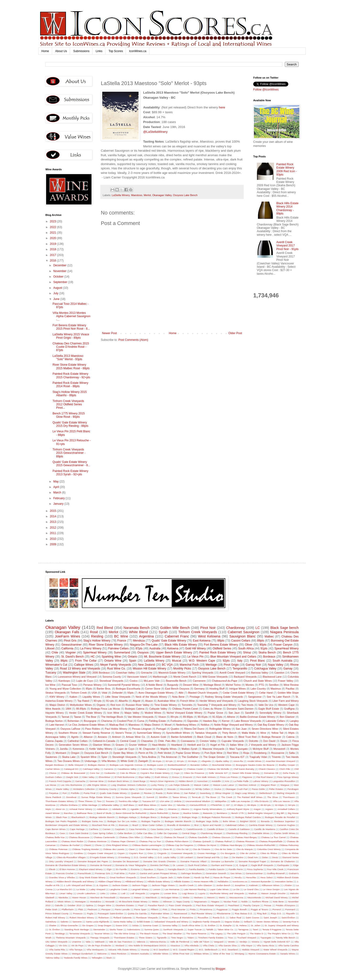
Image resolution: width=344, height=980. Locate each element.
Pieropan (106, 909)
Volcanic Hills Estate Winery (123, 950)
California (67, 648)
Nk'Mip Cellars (203, 789)
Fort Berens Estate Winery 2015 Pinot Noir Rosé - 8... (71, 327)
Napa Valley (276, 665)
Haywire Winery (55, 713)
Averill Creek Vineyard (232, 673)
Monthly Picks (182, 669)
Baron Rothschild (159, 813)
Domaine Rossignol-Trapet (252, 861)
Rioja (246, 753)
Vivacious (175, 945)
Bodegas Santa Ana (92, 821)
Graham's (294, 873)
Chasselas (147, 741)
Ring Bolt (262, 913)
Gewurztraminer (72, 645)
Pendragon (293, 789)
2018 (54, 249)
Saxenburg (205, 793)
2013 (54, 522)
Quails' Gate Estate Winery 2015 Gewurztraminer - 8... (71, 464)
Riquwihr (291, 913)
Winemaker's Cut (56, 665)
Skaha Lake (69, 757)
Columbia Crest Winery (269, 849)
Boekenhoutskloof (177, 765)
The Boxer (211, 797)
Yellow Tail (277, 733)
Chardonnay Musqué (211, 833)
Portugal (161, 729)
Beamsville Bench (176, 681)
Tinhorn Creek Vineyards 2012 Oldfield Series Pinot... (68, 404)
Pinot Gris (70, 641)
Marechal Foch (189, 665)
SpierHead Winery (95, 653)
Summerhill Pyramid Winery (124, 685)
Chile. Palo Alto (167, 741)
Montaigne (80, 902)
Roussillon (203, 918)
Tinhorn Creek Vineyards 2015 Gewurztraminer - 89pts (69, 453)
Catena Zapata (54, 741)
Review (148, 793)
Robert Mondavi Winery (82, 918)
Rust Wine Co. (116, 669)
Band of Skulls (104, 813)
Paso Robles (93, 729)
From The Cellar (86, 661)
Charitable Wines (261, 833)
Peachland (234, 905)
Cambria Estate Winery (261, 825)
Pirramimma (206, 909)
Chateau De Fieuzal (174, 837)
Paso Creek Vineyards (180, 905)
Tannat (65, 717)
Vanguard (218, 942)
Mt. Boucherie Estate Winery (162, 657)
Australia (155, 648)
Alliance (88, 737)
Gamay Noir (253, 665)
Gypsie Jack (167, 877)
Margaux (285, 785)
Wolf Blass (129, 805)
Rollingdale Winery (220, 729)
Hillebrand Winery (134, 881)
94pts (48, 809)
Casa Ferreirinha (138, 829)
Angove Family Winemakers (208, 809)
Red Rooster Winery (202, 913)
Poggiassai (222, 909)
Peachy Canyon (251, 905)
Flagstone (247, 777)
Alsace (149, 701)
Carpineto (120, 829)
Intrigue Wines (237, 689)
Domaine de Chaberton (283, 861)
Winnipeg (239, 954)
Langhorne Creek (118, 889)
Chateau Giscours (221, 837)
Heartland (177, 745)
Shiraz (247, 653)
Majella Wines (169, 749)
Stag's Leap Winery (245, 793)
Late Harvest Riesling (195, 889)
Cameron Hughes (286, 825)
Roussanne (278, 753)
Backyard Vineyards (245, 677)
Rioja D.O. (276, 913)
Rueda (159, 793)
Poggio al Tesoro (259, 909)
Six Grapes (88, 925)
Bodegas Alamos (96, 765)
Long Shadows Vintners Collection (129, 785)
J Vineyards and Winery (262, 745)
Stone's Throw (123, 733)
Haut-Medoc (159, 745)
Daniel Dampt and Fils (208, 857)
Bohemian (73, 721)
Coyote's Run (136, 853)
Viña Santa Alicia (265, 945)
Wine (263, 733)
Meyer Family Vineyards (116, 665)
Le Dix (236, 889)
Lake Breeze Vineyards (248, 721)
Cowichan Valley (125, 673)
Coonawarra (188, 741)
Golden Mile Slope (288, 693)
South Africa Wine (191, 925)
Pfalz (81, 909)
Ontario (132, 657)
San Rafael (190, 793)
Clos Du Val (182, 849)
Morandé (110, 902)
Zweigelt (143, 761)
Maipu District (152, 725)
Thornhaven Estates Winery (60, 801)
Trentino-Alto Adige (128, 801)
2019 (54, 244)
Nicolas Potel (230, 902)
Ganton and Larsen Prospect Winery (158, 873)
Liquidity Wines (91, 697)
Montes (250, 685)
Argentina (146, 636)
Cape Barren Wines (55, 829)
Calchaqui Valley (91, 769)
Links (99, 51)
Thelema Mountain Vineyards (71, 938)
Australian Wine (167, 701)
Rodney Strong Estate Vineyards (224, 697)
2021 (54, 233)
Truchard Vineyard (247, 938)
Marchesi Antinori (247, 785)
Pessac (268, 905)
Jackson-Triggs (140, 885)
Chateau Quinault (202, 841)
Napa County (183, 902)
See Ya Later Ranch (278, 697)
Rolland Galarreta (123, 918)
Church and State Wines (258, 681)
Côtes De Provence (194, 773)
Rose (165, 918)
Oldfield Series (222, 648)
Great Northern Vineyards (123, 877)
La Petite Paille (241, 781)
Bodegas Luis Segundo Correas (126, 765)
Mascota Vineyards (213, 749)
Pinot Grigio (231, 665)
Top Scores (116, 51)
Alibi (181, 693)
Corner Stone (153, 689)
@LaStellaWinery (155, 132)
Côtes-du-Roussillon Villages (71, 857)
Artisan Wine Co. (136, 737)
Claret (132, 849)
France (122, 641)
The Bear (91, 717)
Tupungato (266, 938)
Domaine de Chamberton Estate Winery (66, 865)
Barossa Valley (260, 673)
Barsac (176, 813)
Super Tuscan (195, 929)
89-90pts (188, 717)
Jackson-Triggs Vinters (163, 885)
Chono (98, 845)
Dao (226, 857)
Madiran (253, 893)
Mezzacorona (236, 897)
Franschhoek (84, 873)
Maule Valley (62, 789)
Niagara (215, 902)
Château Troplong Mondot (86, 849)
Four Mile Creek (275, 869)
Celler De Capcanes (167, 833)
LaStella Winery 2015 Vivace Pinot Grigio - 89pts (71, 336)
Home (45, 51)
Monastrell (279, 749)
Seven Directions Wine (265, 729)
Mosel (168, 725)
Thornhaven (289, 797)
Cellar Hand (266, 693)
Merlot (147, 195)
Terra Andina (149, 757)
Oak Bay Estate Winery (271, 725)
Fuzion (132, 873)
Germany (199, 689)
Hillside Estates (182, 881)
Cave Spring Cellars (103, 833)
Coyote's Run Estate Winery (155, 773)
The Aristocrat (169, 757)
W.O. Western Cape (202, 661)
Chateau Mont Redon (72, 841)
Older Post (235, 333)
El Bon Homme (67, 869)
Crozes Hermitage (207, 853)
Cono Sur (95, 773)
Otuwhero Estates (125, 905)
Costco (134, 681)
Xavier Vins (166, 805)
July (56, 293)
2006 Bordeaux (101, 673)
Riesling (97, 636)
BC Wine (121, 636)
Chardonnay (236, 628)
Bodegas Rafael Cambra (248, 817)
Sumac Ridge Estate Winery (96, 797)
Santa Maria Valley (123, 922)
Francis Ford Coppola (60, 781)
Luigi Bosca (188, 893)
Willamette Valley (110, 805)
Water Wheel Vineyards (275, 950)
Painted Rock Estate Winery (218, 653)
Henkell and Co (196, 745)
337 (228, 805)
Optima (89, 905)
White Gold (127, 761)
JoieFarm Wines (68, 636)
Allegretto (206, 761)
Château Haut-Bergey (231, 845)
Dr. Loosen (179, 865)
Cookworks (110, 773)
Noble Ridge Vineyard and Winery (234, 725)
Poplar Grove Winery (188, 753)
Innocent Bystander (261, 881)
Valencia (141, 942)
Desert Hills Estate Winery (246, 773)
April (56, 487)
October (59, 277)
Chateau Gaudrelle (198, 837)
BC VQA (167, 665)
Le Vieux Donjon (271, 889)
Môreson (168, 902)
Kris (227, 781)
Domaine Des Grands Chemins (159, 861)
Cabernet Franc (177, 636)
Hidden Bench (186, 781)
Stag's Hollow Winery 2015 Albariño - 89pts (70, 394)
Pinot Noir (208, 628)
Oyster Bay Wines (123, 753)
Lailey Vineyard (97, 889)
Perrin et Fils (146, 753)
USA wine (165, 801)
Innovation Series (284, 881)
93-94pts (192, 761)
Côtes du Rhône (269, 853)
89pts (261, 641)
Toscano (110, 801)
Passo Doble (258, 789)
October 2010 (74, 905)
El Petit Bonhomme (125, 777)
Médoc (155, 902)
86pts (64, 661)
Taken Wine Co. (226, 929)
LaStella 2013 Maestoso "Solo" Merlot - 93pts (68, 358)
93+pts (180, 761)
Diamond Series (290, 857)
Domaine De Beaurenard (126, 861)
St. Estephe (226, 925)
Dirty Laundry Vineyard (61, 861)
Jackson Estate (120, 885)
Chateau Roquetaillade (271, 841)
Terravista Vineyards (80, 934)
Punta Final (89, 793)
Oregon (75, 753)
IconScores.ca (240, 881)
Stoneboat (71, 797)
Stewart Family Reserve (96, 733)
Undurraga (91, 761)
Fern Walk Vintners (206, 777)
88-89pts (81, 709)
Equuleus (148, 869)
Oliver (249, 645)
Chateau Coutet (195, 769)
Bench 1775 (237, 813)
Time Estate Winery (166, 705)
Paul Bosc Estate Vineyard (210, 905)
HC (93, 657)
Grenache (147, 673)
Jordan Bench (223, 885)
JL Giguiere (102, 885)
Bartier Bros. (104, 689)
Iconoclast (202, 781)
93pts (130, 693)
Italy (240, 661)
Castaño (178, 829)
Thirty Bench (229, 733)
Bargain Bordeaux (55, 765)
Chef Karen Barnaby (244, 769)
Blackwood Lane (272, 677)
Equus (160, 869)
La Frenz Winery (91, 648)
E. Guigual (242, 865)
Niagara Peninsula (284, 632)
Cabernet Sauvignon (244, 632)
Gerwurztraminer (254, 873)
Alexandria (148, 809)
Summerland (122, 653)
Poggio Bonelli (239, 909)
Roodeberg (260, 753)
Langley (294, 721)
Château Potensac (58, 849)
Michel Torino (233, 685)
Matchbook (151, 897)
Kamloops (64, 681)
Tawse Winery (180, 797)
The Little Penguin (236, 934)
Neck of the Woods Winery (151, 697)
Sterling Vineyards (286, 793)
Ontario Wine (113, 661)
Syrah (163, 632)
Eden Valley (89, 777)
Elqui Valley (145, 777)
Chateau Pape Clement (123, 841)
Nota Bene (178, 697)
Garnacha (80, 781)
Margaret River (268, 785)
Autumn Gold (158, 737)
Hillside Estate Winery (159, 881)
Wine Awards (53, 709)
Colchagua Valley (265, 669)
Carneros (109, 769)
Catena (290, 737)
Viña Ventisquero (95, 950)
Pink (165, 909)
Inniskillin (216, 781)
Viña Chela (208, 945)
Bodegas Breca (149, 817)
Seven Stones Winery (267, 922)
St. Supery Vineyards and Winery (282, 925)
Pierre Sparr (140, 909)
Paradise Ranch (156, 905)
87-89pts (239, 805)
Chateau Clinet (152, 837)
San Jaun (234, 713)
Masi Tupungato (239, 749)
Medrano (199, 897)
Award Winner (53, 813)
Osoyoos (143, 653)
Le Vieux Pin (195, 657)
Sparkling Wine (111, 657)
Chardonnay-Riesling (237, 833)
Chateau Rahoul (223, 841)
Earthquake (283, 865)
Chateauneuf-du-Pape (225, 681)
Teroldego (60, 934)
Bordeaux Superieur (285, 821)
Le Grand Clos (251, 889)
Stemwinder (99, 929)
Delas (265, 857)
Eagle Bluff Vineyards (262, 865)
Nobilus (205, 725)
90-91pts (203, 717)
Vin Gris (63, 945)
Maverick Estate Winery (172, 673)
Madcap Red (117, 725)
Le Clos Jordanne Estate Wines (87, 725)
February (59, 498)
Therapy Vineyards (100, 938)
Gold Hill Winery (196, 648)
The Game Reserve (196, 934)
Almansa (172, 809)
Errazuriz (188, 777)
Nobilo (245, 902)
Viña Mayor (247, 945)
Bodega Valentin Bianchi (102, 817)
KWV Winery (57, 697)
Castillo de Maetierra (265, 829)
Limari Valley (66, 893)
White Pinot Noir (181, 954)
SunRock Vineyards (173, 929)
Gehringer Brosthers (191, 873)
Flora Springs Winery (288, 777)
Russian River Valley (138, 705)
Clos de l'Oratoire (201, 849)
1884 (68, 709)
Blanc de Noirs (225, 737)
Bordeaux (269, 657)
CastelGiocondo (194, 829)
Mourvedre (185, 789)
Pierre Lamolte (122, 909)
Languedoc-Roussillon (284, 781)
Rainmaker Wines (160, 913)
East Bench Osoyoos (177, 689)
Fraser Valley (286, 681)
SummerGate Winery (149, 733)
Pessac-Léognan (142, 729)
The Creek (227, 797)
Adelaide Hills (119, 809)
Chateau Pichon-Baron (177, 841)
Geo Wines (236, 873)
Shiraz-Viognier (223, 793)
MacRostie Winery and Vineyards (227, 893)
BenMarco (222, 813)
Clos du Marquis (244, 849)
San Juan (241, 729)
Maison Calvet (201, 785)
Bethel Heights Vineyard (260, 813)
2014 (54, 516)
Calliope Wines (84, 665)
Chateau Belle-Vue (55, 837)
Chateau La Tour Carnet (273, 837)
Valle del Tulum (201, 942)
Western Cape (286, 705)
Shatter (53, 925)
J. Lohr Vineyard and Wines (78, 885)
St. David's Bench (73, 657)
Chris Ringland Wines (117, 845)
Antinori (116, 737)
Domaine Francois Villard (193, 861)
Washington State (74, 673)
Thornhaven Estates (124, 938)
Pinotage (195, 697)
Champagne (176, 769)
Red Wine (233, 753)
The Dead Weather (172, 934)
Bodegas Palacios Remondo (216, 817)
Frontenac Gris (102, 873)
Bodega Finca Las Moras (106, 709)
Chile (55, 653)
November (60, 271)
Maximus (276, 689)
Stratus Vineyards (56, 693)
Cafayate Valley (158, 709)
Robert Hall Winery (55, 918)
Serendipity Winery (270, 713)
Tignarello (162, 938)
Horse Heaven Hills (204, 881)
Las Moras (51, 785)
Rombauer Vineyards (147, 918)
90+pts (98, 701)
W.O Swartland (161, 950)
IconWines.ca (138, 51)
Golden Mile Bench (175, 628)
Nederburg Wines (186, 725)
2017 (54, 255)
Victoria (255, 942)
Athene (231, 717)
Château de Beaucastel (73, 773)
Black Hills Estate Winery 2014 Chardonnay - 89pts (288, 208)
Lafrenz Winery (261, 781)
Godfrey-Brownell (276, 873)
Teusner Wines (102, 934)
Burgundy (173, 685)
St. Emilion (210, 925)
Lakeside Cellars (275, 721)
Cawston (279, 673)
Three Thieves (85, 801)
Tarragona (243, 929)
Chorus (53, 773)
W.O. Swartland (230, 950)
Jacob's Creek (186, 885)
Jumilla (64, 749)
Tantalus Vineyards (206, 733)
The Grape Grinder (214, 757)
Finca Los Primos (229, 777)
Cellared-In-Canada (104, 741)
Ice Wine (50, 685)
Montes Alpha (128, 789)
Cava (62, 833)
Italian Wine (237, 745)
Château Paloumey (289, 845)
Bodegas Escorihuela (128, 689)
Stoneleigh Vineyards (124, 757)
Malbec (269, 637)
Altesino (185, 809)
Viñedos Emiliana (69, 805)
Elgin (109, 869)
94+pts (292, 805)
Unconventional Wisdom (198, 801)
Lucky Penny (157, 785)
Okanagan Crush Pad (237, 789)
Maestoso (137, 195)
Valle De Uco (266, 705)
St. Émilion (54, 929)
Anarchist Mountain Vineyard (280, 761)
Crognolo (162, 853)
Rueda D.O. (219, 918)
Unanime (76, 942)
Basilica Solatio (191, 813)
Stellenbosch (266, 793)
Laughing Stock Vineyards (253, 701)
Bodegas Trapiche (151, 821)
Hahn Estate (183, 877)
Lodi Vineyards (138, 893)
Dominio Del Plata (159, 865)
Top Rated (83, 701)
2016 (54, 261)
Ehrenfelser (105, 777)
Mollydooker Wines (81, 705)
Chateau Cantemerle (104, 837)
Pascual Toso (69, 685)
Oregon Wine (104, 905)
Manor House (79, 897)
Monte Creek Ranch (185, 677)
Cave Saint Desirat (79, 833)
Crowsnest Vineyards (182, 853)
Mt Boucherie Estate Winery (133, 902)
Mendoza (139, 641)
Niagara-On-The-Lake (144, 645)
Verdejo (243, 942)
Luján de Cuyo (85, 681)
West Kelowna (209, 636)
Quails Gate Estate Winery (113, 793)
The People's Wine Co (279, 934)
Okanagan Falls (67, 632)
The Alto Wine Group (124, 934)
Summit (150, 797)
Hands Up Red (202, 877)
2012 (54, 528)
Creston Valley (208, 741)
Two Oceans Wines (69, 761)
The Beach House (149, 934)
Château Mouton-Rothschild (261, 845)
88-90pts (252, 805)
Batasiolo (208, 813)
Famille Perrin (236, 869)
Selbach (248, 922)
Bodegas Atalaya (128, 817)
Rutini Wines (173, 793)
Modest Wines (153, 713)
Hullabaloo (223, 881)
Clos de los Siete (223, 849)
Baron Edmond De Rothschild (131, 813)
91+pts (110, 701)
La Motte (81, 889)
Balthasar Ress (85, 813)
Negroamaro (200, 902)
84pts (291, 733)
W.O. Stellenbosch (208, 950)
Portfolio (75, 793)
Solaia (135, 925)
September (61, 282)
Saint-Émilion (288, 918)
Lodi (123, 893)
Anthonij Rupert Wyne (238, 809)
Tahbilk (210, 929)
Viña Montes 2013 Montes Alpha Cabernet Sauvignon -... (71, 316)
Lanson (156, 889)
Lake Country (258, 689)
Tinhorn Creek (79, 693)
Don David (269, 741)
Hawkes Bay (210, 721)
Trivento (276, 757)
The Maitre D (257, 934)
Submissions (81, 51)
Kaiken (73, 697)
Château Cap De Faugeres (180, 845)
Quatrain (135, 793)
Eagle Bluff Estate (269, 709)
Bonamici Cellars (199, 765)
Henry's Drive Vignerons (162, 781)
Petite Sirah (51, 909)
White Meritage (89, 805)
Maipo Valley (132, 713)
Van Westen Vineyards (141, 717)
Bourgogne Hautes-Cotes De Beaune (255, 765)
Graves (120, 745)
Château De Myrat (207, 845)
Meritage (211, 665)
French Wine (187, 701)
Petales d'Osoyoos (285, 905)
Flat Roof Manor (265, 777)
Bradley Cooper (287, 765)
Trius (230, 938)
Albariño (123, 701)
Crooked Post (125, 721)
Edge (296, 865)
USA (94, 693)
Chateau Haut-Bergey (246, 837)
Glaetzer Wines (102, 745)
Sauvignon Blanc (242, 636)
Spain (133, 661)
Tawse (78, 717)
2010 (54, 539)
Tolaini (191, 938)
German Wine (96, 781)
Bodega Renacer (271, 737)
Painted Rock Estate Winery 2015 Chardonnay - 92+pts (71, 375)
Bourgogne (90, 721)
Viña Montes (109, 761)
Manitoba (63, 897)
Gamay (288, 669)
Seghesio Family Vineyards (206, 922)
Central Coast (128, 741)
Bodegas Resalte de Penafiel (280, 817)
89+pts (175, 717)
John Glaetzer (205, 885)
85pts (89, 689)
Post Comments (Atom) (133, 340)
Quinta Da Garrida (137, 913)
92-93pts (279, 805)
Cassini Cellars (241, 641)
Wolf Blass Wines (147, 805)
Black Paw (62, 817)
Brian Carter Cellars (153, 825)
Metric (222, 897)
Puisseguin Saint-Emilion (110, 913)
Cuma (141, 721)
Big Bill (280, 813)
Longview (154, 893)
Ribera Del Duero (194, 729)
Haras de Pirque (222, 877)
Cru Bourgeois (228, 853)
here (222, 107)
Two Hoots (247, 705)
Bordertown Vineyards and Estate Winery (67, 825)
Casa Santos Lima (160, 829)
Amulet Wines (254, 761)
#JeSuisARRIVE (198, 805)
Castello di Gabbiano (239, 829)
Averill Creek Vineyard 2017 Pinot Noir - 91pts (288, 246)
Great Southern (148, 877)
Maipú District (57, 705)
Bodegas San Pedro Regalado (61, 821)
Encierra (135, 869)
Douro (284, 741)
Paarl (141, 905)
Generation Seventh (216, 873)
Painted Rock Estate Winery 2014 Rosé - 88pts (70, 385)
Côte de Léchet (248, 853)
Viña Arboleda (191, 945)
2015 (54, 511)
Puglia (90, 913)
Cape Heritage (77, 829)
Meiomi (211, 897)
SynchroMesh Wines (178, 733)
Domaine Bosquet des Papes (93, 861)
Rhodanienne (223, 913)
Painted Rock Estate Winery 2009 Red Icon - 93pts (287, 169)
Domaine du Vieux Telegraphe (131, 865)
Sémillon (163, 797)
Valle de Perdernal (180, 942)
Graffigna (289, 709)
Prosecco (78, 913)
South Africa (246, 648)
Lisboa (113, 893)
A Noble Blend (154, 685)
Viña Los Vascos (281, 801)
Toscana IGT (237, 757)
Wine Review (291, 685)
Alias (161, 809)
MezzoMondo (254, 897)
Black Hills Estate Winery (181, 645)
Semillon (274, 685)
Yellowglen (97, 958)
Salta (292, 753)
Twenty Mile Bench (285, 938)
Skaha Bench (267, 653)
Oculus (218, 789)
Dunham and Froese (222, 865)
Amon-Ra (238, 761)
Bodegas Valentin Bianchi (178, 821)
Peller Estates (276, 789)
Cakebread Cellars (235, 825)
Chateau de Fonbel (70, 845)
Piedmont (92, 909)
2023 (54, 221)
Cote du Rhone (128, 773)
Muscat (177, 661)
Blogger (220, 969)
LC (258, 628)
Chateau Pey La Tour (150, 841)
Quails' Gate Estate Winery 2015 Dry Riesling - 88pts (70, 424)
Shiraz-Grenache (69, 925)
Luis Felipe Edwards (179, 785)
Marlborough (160, 677)
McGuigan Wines (170, 897)
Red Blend (105, 628)
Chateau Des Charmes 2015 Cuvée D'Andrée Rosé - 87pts (71, 347)
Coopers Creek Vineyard (100, 853)
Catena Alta (147, 769)
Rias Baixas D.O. (244, 913)
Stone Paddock (53, 797)
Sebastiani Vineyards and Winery (171, 922)
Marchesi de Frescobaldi (103, 897)
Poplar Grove (215, 713)
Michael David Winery (277, 897)
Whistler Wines (161, 954)
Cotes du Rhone (212, 709)
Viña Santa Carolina (288, 945)
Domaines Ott (271, 773)
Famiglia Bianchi (176, 869)
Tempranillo (240, 669)
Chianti (87, 845)
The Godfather (190, 757)
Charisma (107, 721)
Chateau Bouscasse (79, 837)
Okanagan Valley (162, 195)
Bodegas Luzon (155, 765)
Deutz (275, 857)
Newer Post (109, 333)
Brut (196, 825)
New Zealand (147, 665)
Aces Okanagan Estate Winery (156, 693)
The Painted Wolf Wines (250, 797)
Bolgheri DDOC (248, 821)
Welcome (102, 954)
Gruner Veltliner (138, 745)
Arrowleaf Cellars (286, 809)
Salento (64, 922)
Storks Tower (116, 929)
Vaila (88, 942)
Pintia (193, 909)
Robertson (104, 918)
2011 (54, 533)
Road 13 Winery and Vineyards (80, 669)
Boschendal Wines (222, 765)
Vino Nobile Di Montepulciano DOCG (147, 945)
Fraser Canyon (283, 645)
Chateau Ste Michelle (218, 769)
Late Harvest (56, 725)
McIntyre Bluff (261, 749)
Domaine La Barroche (223, 861)
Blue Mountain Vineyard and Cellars (233, 657)
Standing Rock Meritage (77, 929)
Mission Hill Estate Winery (150, 669)
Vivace (162, 717)
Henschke (251, 877)
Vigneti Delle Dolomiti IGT (277, 942)
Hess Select (267, 877)
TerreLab (196, 797)
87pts (139, 648)
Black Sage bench (285, 628)
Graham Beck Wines (118, 781)
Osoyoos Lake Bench (185, 195)
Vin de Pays (77, 945)
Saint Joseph (270, 918)
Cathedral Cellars (78, 741)
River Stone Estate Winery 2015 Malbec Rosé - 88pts (71, 366)
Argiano (269, 809)
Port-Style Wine (213, 753)
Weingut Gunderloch (82, 954)
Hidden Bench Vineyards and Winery (75, 881)
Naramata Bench (137, 628)
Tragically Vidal (258, 757)
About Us (61, 51)
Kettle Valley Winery (101, 749)
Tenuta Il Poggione (272, 929)
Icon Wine (113, 713)
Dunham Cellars (54, 777)
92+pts (169, 761)
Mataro (138, 897)
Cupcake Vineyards (233, 741)
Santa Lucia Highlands (98, 922)
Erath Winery (161, 777)
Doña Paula (289, 773)
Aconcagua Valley (56, 737)
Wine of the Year (222, 954)
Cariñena (94, 829)
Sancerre (77, 922)
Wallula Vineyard (251, 950)
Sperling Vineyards (203, 673)
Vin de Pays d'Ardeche (99, 945)
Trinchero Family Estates (211, 938)
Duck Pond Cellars (198, 865)
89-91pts (157, 761)
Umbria (178, 801)
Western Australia (140, 954)
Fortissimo (177, 721)
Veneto (231, 942)
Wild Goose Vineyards (215, 677)
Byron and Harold (212, 825)
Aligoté (137, 701)
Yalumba (181, 805)
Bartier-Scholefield (182, 737)
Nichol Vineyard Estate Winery (184, 713)
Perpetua (54, 793)
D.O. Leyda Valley (167, 857)
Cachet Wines (53, 769)
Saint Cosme (252, 918)
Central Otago (189, 833)
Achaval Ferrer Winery (81, 809)
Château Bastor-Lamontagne (147, 845)
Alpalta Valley (222, 761)
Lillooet (50, 648)
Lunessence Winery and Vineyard (77, 677)
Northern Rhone (260, 902)
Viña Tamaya (76, 950)
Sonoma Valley (170, 925)
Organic (101, 705)
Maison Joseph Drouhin (274, 893)
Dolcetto (254, 741)
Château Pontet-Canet (185, 709)
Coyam (121, 853)
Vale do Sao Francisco (121, 942)
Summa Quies (152, 929)
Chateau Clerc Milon (130, 837)
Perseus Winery (93, 685)
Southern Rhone (68, 733)
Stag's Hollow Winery (97, 641)
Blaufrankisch (78, 817)
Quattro (175, 729)
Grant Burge (139, 781)
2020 (54, 238)
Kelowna (173, 648)
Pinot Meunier (178, 909)
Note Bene (278, 902)
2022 (54, 227)
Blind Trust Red (247, 737)
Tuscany (51, 673)
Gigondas (193, 721)
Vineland (120, 945)
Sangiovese (255, 697)
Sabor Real (235, 918)
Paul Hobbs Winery (116, 729)
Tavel (255, 929)
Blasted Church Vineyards (203, 693)
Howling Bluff (217, 689)
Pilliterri (154, 909)
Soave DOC (122, 925)
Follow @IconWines (266, 90)
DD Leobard (187, 857)
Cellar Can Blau (145, 833)
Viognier (71, 653)
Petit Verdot (164, 753)
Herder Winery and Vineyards (216, 701)
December (60, 265)
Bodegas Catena (135, 709)
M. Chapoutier (147, 749)
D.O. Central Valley (144, 857)
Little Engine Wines (97, 785)
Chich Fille (285, 769)
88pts (221, 641)
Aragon (257, 809)
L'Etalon (288, 885)
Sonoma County (112, 677)
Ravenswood (180, 913)
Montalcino (96, 902)
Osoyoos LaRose (70, 729)
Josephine (240, 885)
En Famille (121, 869)
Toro (99, 801)
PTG (261, 685)
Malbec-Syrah (190, 749)
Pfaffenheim (68, 909)
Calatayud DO (71, 769)
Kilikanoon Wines (271, 885)
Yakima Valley (52, 958)
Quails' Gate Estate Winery (169, 641)
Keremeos (78, 749)
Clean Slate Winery (149, 849)
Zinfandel (117, 693)
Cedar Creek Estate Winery (238, 693)
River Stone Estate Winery (106, 645)
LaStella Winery (121, 195)
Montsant (61, 753)
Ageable (135, 809)
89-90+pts (266, 805)
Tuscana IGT (149, 801)
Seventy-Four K (291, 922)
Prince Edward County (57, 913)
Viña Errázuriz (261, 801)
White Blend (138, 632)
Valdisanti (100, 942)
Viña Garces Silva (228, 945)
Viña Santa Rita (57, 950)
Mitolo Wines (64, 902)
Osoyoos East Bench (96, 753)
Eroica (175, 777)
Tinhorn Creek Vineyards (198, 632)
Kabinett (253, 885)
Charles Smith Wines (284, 833)
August (58, 288)
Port (64, 793)
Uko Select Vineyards (56, 942)
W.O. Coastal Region (184, 950)
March (58, 493)
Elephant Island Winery (91, 869)
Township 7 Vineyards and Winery (217, 705)
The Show (273, 797)
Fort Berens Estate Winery (221, 645)
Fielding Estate (157, 721)
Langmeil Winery (140, 889)
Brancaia (124, 825)
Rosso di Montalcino (183, 918)
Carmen (107, 829)
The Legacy (217, 934)
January (59, 504)
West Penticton (119, 954)
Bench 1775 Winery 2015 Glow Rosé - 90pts (69, 415)
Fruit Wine (119, 873)
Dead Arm (253, 857)
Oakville (59, 905)
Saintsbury (51, 922)
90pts (263, 645)
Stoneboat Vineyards (111, 681)
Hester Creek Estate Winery (86, 713)
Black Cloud (204, 737)
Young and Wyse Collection (65, 689)
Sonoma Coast (150, 925)
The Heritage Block (112, 717)
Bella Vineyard (76, 765)
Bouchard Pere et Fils (103, 825)
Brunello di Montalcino (179, 825)
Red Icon (116, 705)
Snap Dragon (105, 925)
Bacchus (68, 813)
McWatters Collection (84, 789)
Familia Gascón (217, 869)
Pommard (290, 909)
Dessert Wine (191, 685)
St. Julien (256, 925)
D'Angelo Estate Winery (102, 857)
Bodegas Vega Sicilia (207, 821)
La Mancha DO (64, 889)
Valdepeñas (220, 801)
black (109, 958)
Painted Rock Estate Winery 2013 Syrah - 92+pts (70, 473)
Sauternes (51, 757)
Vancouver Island (137, 677)
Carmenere (199, 681)
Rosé (94, 632)
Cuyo (177, 773)
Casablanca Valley (127, 769)
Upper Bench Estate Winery (174, 653)
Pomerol (277, 909)
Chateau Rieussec (245, 841)
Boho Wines (229, 821)
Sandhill (250, 713)
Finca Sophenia (255, 869)
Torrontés (187, 705)
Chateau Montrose (97, 841)
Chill (296, 769)
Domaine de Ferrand (101, 865)
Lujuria (202, 893)
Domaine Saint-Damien (240, 709)
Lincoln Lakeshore (86, 893)
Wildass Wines (201, 954)
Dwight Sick (72, 777)
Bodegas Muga (190, 817)
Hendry (238, 877)
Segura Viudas (232, 922)
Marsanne (125, 897)
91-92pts (217, 717)
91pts (264, 648)
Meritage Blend (212, 685)
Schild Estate (143, 922)
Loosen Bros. (170, 893)
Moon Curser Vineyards (151, 789)
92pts (226, 661)
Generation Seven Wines (73, 745)
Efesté (52, 869)
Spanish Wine (89, 757)
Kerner (226, 721)
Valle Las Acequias (240, 801)
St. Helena (241, 925)
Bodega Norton (54, 721)
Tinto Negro (177, 938)
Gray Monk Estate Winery (92, 877)
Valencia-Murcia (158, 942)
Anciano (102, 737)
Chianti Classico (267, 769)
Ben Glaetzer (287, 717)
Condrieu (78, 853)
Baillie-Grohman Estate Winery (258, 717)
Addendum (102, 809)
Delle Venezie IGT (218, 773)
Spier (104, 757)
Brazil (135, 825)
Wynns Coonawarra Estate (262, 954)
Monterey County (108, 789)
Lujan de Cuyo (126, 749)
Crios (150, 853)
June (57, 299)
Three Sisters (145, 938)
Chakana (161, 769)
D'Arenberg (124, 857)
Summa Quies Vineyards (129, 797)
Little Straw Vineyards (118, 697)
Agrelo (75, 737)
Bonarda (265, 821)
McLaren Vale (152, 681)
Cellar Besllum (125, 833)
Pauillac (290, 689)
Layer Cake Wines (219, 889)
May (56, 482)
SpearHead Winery (286, 648)
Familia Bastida (197, 869)
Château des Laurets (114, 849)
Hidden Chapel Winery (110, 881)
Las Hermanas (172, 889)
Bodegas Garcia (169, 817)
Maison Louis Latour (224, 785)
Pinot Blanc (258, 661)
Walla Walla (248, 733)
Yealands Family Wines (75, 958)
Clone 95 (168, 849)
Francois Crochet (65, 873)
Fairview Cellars (118, 648)
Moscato (172, 789)
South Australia (282, 661)
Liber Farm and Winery (285, 701)
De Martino (238, 857)
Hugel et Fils (218, 745)
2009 (54, 544)
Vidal (104, 693)
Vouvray (145, 950)
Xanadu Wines (288, 954)
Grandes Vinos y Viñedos (62, 877)
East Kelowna (202, 641)
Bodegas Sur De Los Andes (122, 821)
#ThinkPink (216, 805)
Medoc (186, 897)
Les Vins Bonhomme (71, 785)
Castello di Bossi (215, 829)
